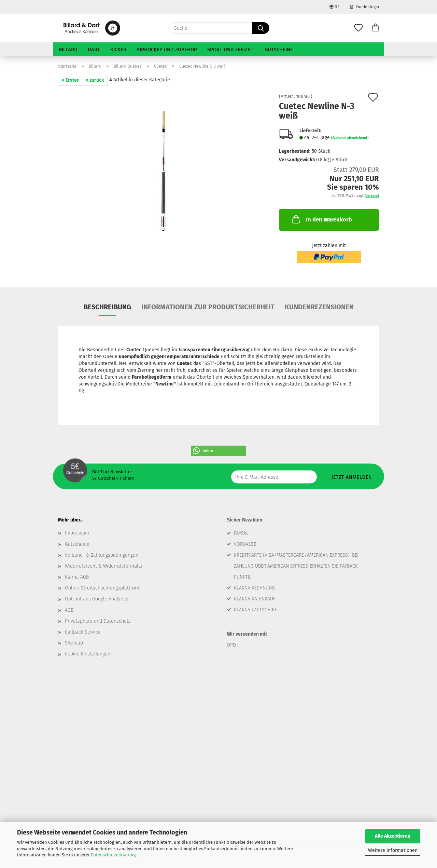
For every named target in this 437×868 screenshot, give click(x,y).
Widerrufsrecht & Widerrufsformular (104, 566)
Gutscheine (279, 50)
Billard (68, 50)
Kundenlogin (364, 7)
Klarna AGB (77, 577)
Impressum (77, 533)
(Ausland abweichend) (350, 138)
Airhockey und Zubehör (167, 50)
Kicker (118, 50)
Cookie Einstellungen (88, 654)
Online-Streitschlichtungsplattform (103, 588)
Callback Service (83, 632)
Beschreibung (107, 307)
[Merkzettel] (358, 28)
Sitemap (74, 643)
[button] (376, 28)
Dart (94, 50)
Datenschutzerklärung (113, 855)
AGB (69, 610)
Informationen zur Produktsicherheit (208, 307)
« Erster (70, 80)
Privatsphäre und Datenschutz (98, 621)
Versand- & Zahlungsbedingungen (102, 555)
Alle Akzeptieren (393, 836)
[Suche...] (261, 28)
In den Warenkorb (321, 219)
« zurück (95, 80)
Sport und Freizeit (231, 50)
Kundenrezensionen (319, 307)
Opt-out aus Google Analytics (97, 599)
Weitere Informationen (393, 850)
